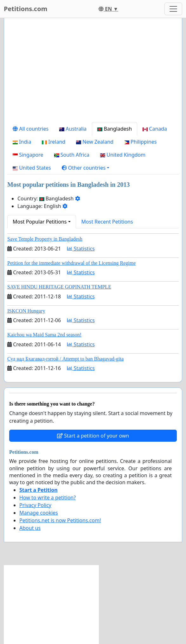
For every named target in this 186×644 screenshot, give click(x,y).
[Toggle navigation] (173, 9)
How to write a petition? (48, 498)
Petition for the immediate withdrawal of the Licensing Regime (71, 263)
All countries (31, 129)
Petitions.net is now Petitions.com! (60, 520)
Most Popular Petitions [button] (40, 222)
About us (30, 528)
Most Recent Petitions (107, 222)
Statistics (81, 249)
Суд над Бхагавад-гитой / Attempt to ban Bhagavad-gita (65, 359)
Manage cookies (39, 513)
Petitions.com (26, 9)
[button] (86, 168)
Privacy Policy (35, 505)
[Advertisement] (93, 73)
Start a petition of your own (93, 436)
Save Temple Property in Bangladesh (45, 239)
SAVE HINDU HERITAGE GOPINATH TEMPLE (59, 287)
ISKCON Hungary (26, 311)
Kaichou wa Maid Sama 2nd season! (44, 335)
